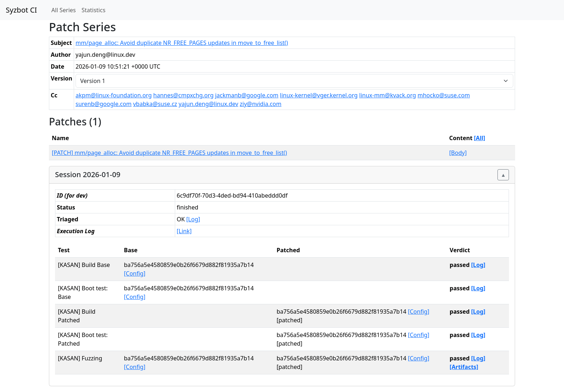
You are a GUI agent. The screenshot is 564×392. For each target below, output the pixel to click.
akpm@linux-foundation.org (114, 95)
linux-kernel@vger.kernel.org (319, 95)
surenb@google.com (104, 104)
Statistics (94, 10)
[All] (480, 138)
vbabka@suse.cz (155, 104)
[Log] (193, 219)
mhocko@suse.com (444, 95)
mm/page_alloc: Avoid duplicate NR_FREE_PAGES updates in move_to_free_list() (182, 43)
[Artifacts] (464, 367)
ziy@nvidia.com (261, 104)
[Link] (184, 231)
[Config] (135, 273)
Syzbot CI (21, 10)
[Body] (458, 153)
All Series (64, 10)
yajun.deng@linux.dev (209, 104)
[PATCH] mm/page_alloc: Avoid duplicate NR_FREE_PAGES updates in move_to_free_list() (169, 153)
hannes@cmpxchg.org (183, 95)
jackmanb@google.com (247, 95)
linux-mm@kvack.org (388, 95)
